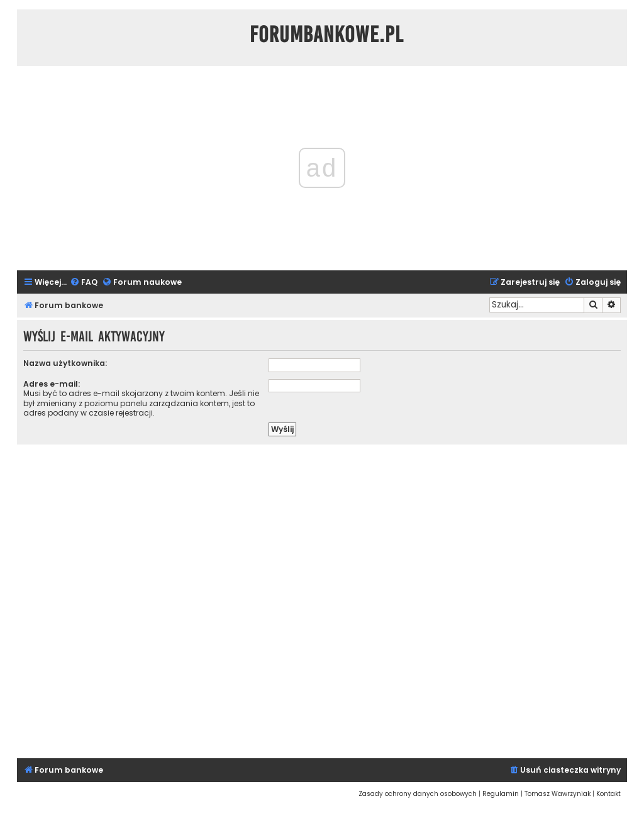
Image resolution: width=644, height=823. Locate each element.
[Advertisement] (322, 599)
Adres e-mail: (52, 384)
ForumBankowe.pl (327, 35)
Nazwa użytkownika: (65, 363)
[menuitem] (84, 283)
